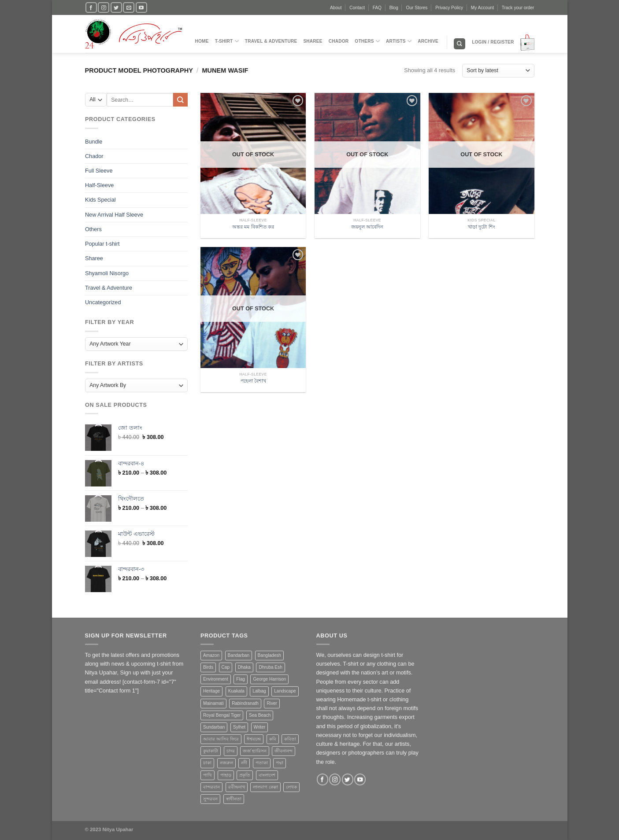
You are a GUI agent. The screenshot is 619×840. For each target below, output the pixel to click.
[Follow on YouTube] (141, 7)
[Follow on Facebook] (91, 7)
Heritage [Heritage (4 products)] (211, 691)
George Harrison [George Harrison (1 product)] (269, 679)
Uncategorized (103, 302)
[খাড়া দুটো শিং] (482, 172)
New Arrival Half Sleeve (114, 214)
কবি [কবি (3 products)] (273, 739)
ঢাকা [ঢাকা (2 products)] (207, 763)
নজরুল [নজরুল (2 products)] (226, 763)
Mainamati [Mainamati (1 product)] (213, 703)
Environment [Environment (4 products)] (216, 679)
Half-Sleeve (99, 185)
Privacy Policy (449, 8)
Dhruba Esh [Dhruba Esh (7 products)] (270, 667)
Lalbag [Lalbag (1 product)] (259, 691)
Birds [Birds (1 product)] (208, 667)
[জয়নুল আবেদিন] (367, 172)
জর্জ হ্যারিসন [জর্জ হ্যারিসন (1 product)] (255, 751)
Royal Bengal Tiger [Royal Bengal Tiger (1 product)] (222, 715)
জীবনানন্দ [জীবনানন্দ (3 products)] (284, 751)
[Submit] (180, 100)
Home (202, 41)
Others (367, 41)
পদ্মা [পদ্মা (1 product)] (280, 763)
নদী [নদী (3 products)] (244, 763)
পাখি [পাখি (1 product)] (208, 775)
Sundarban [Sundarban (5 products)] (214, 727)
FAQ (377, 8)
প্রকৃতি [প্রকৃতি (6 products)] (245, 775)
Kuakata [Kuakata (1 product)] (236, 691)
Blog (394, 8)
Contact (357, 8)
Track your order (518, 8)
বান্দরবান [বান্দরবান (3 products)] (211, 787)
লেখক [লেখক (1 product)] (291, 787)
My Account (482, 8)
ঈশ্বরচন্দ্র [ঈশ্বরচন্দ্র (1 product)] (254, 739)
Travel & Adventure (271, 41)
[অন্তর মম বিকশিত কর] (253, 172)
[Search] (460, 44)
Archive (428, 41)
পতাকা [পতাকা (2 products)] (262, 763)
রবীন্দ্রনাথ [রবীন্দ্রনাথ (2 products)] (237, 787)
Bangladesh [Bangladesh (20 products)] (269, 655)
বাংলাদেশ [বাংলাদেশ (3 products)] (267, 775)
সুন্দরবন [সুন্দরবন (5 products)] (210, 799)
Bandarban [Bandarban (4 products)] (239, 655)
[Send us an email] (129, 7)
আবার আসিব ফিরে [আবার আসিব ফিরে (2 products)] (221, 739)
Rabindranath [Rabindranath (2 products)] (245, 703)
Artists (399, 41)
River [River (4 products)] (272, 703)
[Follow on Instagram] (104, 7)
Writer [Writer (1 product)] (260, 727)
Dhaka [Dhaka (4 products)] (244, 667)
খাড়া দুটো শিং (481, 227)
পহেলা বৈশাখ (253, 381)
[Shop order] (498, 71)
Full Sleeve (99, 171)
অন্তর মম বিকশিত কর (253, 227)
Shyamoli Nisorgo (107, 273)
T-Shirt (227, 41)
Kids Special (100, 200)
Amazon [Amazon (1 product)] (211, 655)
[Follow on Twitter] (116, 7)
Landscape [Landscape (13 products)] (285, 691)
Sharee (313, 41)
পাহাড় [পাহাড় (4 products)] (226, 775)
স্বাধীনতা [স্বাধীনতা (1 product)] (234, 799)
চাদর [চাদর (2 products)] (231, 751)
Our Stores (417, 8)
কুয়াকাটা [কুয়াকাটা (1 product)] (211, 751)
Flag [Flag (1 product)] (241, 679)
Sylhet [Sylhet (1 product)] (239, 727)
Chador (339, 41)
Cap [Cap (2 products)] (226, 667)
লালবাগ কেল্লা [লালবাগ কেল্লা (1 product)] (265, 787)
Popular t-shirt (102, 244)
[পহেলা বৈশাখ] (253, 326)
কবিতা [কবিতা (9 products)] (290, 739)
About (336, 8)
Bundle (94, 141)
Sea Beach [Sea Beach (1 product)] (260, 715)
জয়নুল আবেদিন (367, 227)
